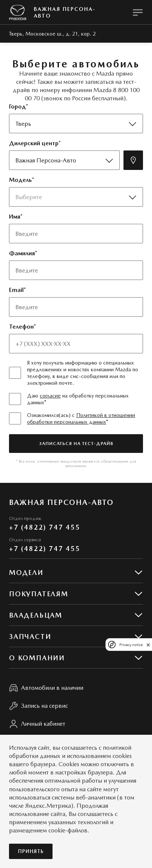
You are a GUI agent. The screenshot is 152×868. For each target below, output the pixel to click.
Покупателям (39, 594)
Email (16, 290)
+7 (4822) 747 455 (45, 527)
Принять (31, 851)
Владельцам (36, 615)
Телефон (21, 327)
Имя (15, 217)
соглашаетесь (79, 748)
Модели (26, 572)
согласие (50, 396)
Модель (20, 180)
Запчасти (30, 636)
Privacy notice (131, 645)
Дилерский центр (34, 143)
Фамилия (22, 253)
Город (17, 106)
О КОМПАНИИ (37, 658)
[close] (148, 645)
